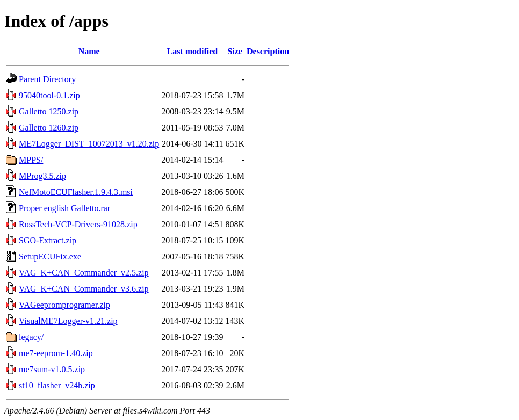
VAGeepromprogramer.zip (64, 305)
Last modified (193, 51)
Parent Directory (47, 79)
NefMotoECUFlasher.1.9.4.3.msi (76, 192)
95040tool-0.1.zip (49, 95)
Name (89, 51)
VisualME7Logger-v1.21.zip (68, 321)
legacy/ (31, 337)
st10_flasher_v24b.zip (57, 385)
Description (268, 51)
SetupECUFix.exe (50, 256)
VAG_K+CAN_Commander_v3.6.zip (84, 289)
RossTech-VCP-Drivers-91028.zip (78, 224)
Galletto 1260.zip (49, 128)
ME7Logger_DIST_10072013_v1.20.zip (89, 144)
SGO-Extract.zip (48, 240)
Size (235, 51)
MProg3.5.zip (42, 176)
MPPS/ (31, 160)
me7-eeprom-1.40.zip (56, 353)
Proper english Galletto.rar (64, 208)
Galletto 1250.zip (49, 111)
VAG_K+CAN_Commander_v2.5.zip (84, 273)
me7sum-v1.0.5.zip (52, 369)
